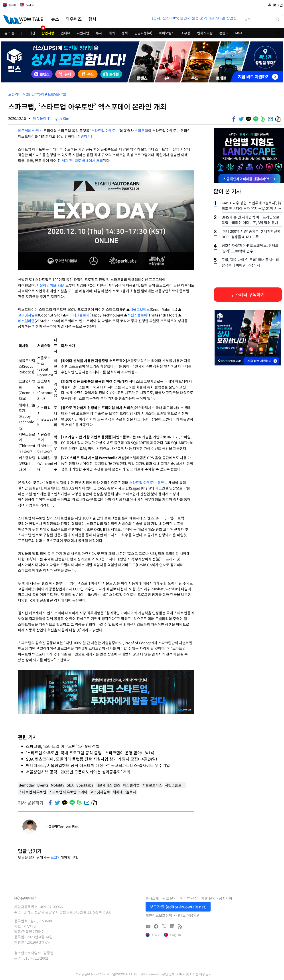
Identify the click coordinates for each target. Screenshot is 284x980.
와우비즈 (74, 19)
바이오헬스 (167, 33)
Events (43, 785)
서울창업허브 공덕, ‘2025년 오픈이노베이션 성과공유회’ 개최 (79, 772)
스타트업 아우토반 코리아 (68, 792)
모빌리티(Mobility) (24, 94)
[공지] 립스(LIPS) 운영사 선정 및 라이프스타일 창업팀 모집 (195, 18)
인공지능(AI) (143, 33)
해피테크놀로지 (78, 315)
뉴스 (55, 19)
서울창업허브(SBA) (51, 285)
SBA (70, 785)
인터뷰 (65, 33)
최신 (32, 33)
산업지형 (48, 33)
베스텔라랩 (26, 321)
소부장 (186, 33)
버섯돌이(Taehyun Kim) (52, 118)
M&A (239, 33)
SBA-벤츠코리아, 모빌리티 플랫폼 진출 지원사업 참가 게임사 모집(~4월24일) (92, 759)
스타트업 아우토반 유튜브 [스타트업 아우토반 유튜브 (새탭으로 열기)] (148, 482)
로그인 (56, 857)
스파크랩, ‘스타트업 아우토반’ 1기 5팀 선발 (63, 746)
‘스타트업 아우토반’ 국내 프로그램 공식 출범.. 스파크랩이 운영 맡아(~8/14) (90, 753)
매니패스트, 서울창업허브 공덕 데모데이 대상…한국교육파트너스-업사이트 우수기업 (98, 765)
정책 (125, 33)
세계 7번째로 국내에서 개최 (82, 160)
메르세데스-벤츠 (30, 131)
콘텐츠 (224, 33)
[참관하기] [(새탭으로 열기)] (84, 136)
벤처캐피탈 (205, 33)
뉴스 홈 (10, 33)
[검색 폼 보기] (278, 33)
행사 (92, 19)
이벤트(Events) (54, 94)
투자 (99, 33)
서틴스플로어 (137, 315)
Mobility (57, 785)
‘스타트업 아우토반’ (105, 131)
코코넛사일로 (28, 315)
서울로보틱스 (140, 309)
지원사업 (83, 33)
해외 (112, 33)
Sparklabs (85, 785)
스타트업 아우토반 (33, 792)
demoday (27, 785)
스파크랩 (141, 131)
